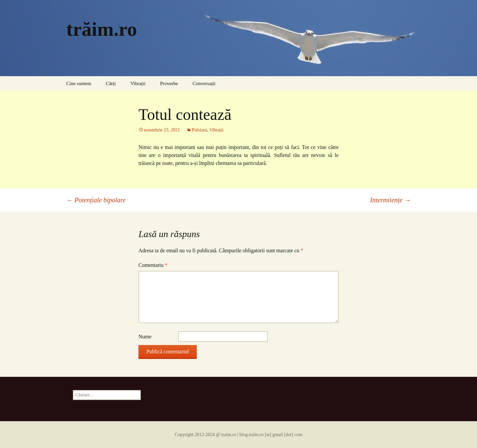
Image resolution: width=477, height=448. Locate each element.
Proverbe (169, 83)
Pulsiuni (199, 130)
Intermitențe (390, 200)
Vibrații (138, 83)
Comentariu (153, 265)
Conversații (204, 83)
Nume (145, 337)
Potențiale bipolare (96, 200)
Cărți (111, 83)
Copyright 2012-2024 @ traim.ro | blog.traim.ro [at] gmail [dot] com (238, 435)
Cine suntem (79, 83)
